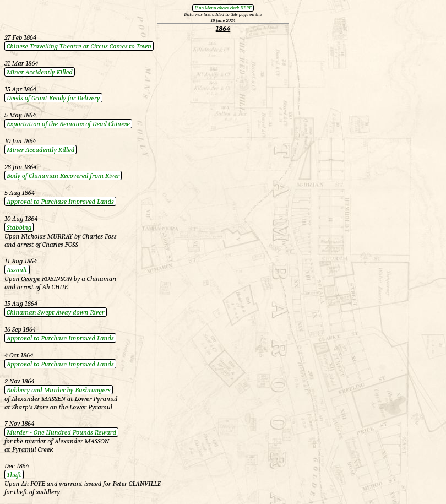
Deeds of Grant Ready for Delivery (53, 98)
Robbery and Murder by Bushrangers (59, 390)
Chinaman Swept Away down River (56, 312)
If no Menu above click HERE (223, 8)
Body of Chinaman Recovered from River (63, 175)
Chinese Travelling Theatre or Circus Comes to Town (79, 46)
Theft (14, 475)
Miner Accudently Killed (40, 150)
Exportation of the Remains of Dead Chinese (68, 124)
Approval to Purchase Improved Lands (60, 201)
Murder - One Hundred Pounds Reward (61, 432)
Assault (17, 270)
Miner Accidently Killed (40, 72)
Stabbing (19, 227)
